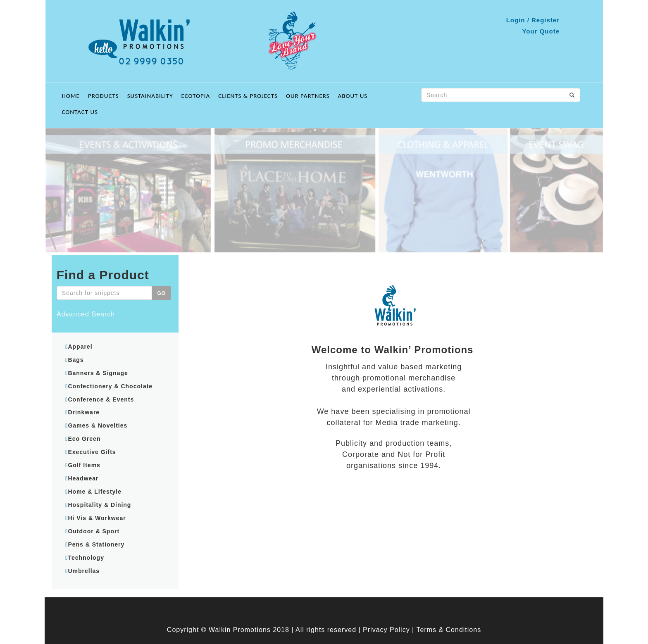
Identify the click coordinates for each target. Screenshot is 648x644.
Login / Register (533, 20)
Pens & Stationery (96, 544)
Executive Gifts (92, 452)
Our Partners (308, 96)
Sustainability (150, 96)
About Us (353, 96)
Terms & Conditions (449, 630)
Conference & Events (101, 399)
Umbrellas (84, 571)
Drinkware (84, 412)
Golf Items (84, 465)
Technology (86, 558)
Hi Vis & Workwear (97, 518)
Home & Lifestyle (95, 492)
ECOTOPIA (196, 96)
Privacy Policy (386, 630)
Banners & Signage (98, 373)
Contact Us (80, 112)
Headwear (83, 478)
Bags (76, 360)
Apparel (80, 347)
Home (71, 96)
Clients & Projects (248, 96)
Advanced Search (86, 314)
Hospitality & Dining (99, 505)
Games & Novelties (98, 425)
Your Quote (541, 31)
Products (104, 96)
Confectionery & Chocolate (110, 386)
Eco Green (84, 439)
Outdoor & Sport (94, 531)
